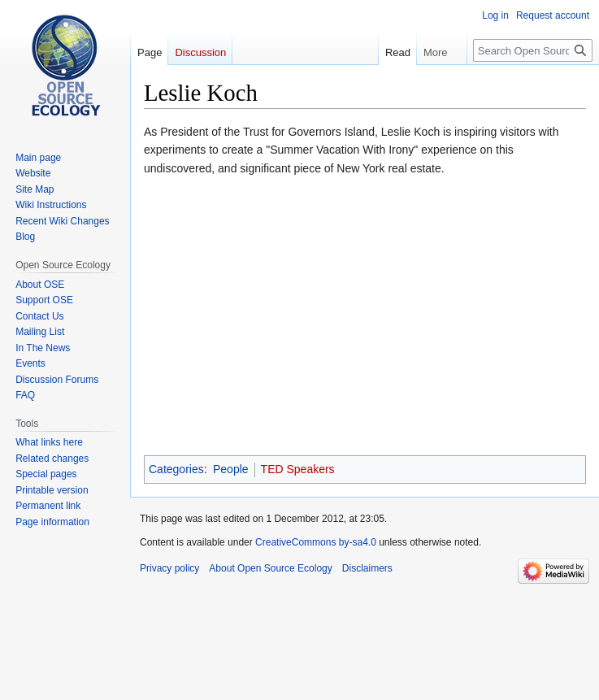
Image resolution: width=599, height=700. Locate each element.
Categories (176, 469)
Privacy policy (169, 568)
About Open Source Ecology (270, 568)
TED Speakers (298, 469)
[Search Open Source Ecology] (533, 50)
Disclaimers (367, 568)
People (231, 469)
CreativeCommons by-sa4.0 (316, 542)
